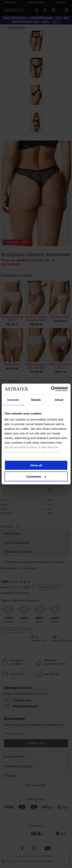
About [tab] (59, 400)
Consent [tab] (13, 400)
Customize (36, 477)
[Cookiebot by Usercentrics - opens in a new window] (51, 389)
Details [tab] (36, 400)
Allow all (36, 465)
